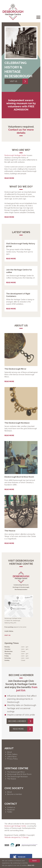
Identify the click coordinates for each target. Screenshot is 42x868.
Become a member (21, 721)
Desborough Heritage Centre (15, 155)
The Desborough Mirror (16, 772)
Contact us (11, 807)
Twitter (10, 812)
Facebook (11, 810)
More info (31, 865)
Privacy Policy (12, 759)
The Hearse (12, 779)
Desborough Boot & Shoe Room (19, 774)
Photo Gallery (12, 754)
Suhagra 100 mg (13, 174)
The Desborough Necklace (17, 777)
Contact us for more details (21, 131)
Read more (9, 178)
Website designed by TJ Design (17, 837)
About (9, 752)
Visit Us (19, 81)
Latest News (12, 757)
